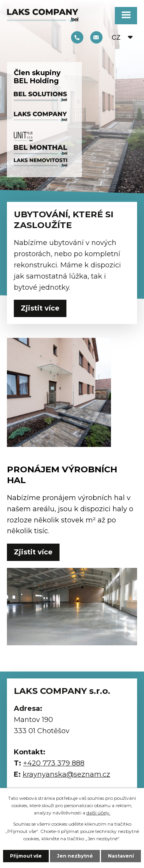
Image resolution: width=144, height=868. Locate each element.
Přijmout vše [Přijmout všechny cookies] (26, 856)
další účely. (98, 813)
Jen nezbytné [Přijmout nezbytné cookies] (75, 856)
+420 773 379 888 (77, 37)
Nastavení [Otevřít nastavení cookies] (121, 856)
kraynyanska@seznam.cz (96, 37)
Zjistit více (40, 308)
